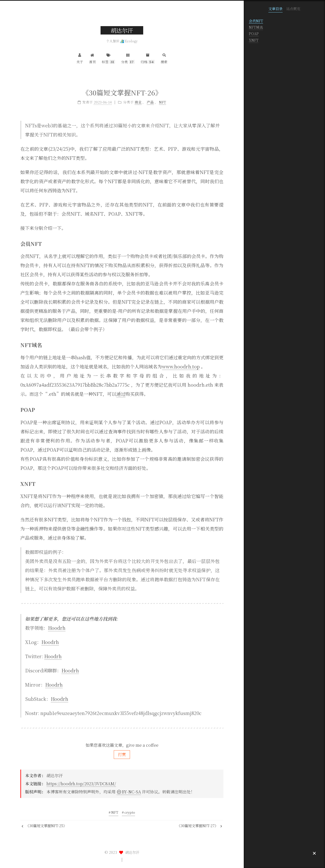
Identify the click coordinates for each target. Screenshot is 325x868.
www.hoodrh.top (181, 366)
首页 (92, 58)
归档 (148, 58)
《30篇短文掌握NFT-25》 (44, 826)
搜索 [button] (164, 58)
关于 (80, 58)
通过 (121, 394)
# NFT (113, 812)
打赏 (122, 754)
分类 (128, 58)
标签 (109, 58)
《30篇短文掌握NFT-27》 (200, 826)
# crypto (128, 812)
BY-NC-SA (129, 792)
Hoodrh (57, 628)
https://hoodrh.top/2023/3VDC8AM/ (81, 784)
